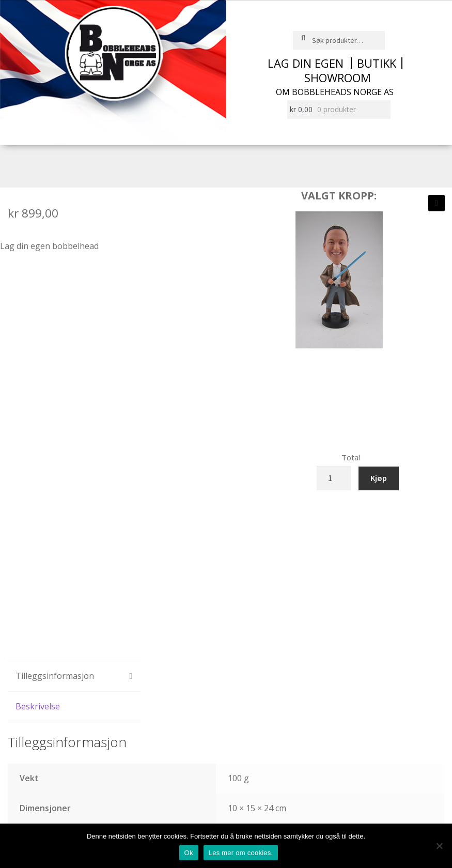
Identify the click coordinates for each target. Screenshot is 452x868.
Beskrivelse (38, 706)
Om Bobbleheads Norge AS (335, 92)
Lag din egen (306, 63)
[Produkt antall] (334, 478)
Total (351, 457)
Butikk (377, 63)
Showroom (338, 78)
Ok (189, 853)
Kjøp (379, 478)
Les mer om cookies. (241, 853)
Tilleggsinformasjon (55, 676)
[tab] (74, 677)
